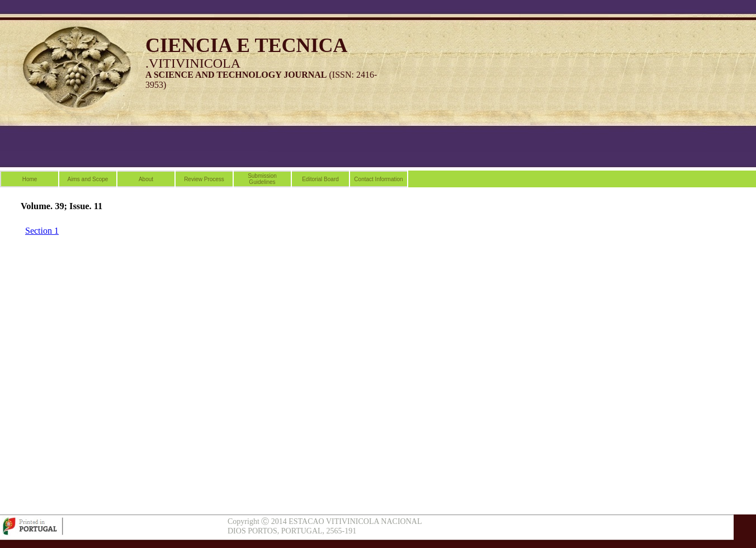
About (146, 179)
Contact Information (378, 179)
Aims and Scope (88, 179)
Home (30, 179)
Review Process (204, 179)
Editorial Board (320, 179)
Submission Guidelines (262, 179)
